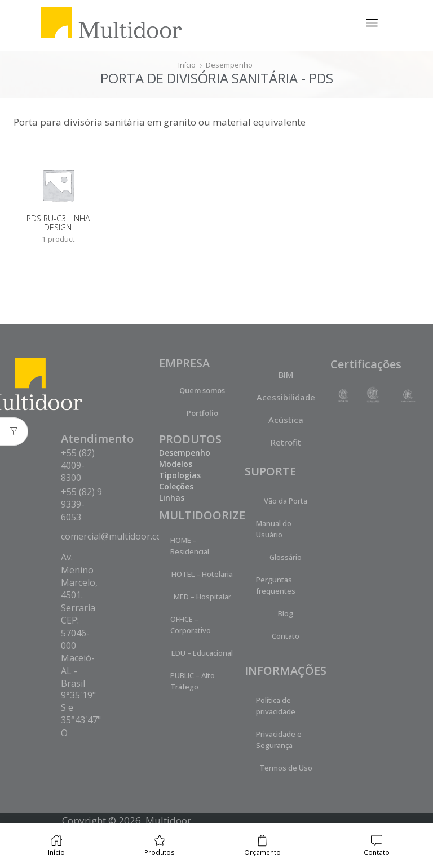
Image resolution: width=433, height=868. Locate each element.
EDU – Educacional (202, 653)
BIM (286, 375)
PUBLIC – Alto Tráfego (193, 682)
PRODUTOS (190, 440)
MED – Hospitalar (202, 597)
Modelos (176, 464)
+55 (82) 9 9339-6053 (81, 505)
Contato (286, 636)
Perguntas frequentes (276, 586)
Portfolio (202, 413)
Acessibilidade (286, 398)
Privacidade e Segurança (279, 740)
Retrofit (286, 443)
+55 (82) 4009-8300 (78, 466)
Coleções (176, 487)
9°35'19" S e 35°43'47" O (81, 715)
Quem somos (202, 391)
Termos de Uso (286, 768)
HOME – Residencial (190, 546)
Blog (286, 614)
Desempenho (230, 64)
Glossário (286, 558)
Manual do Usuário (274, 529)
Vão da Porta (286, 501)
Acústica (286, 420)
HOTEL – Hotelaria (202, 575)
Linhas (172, 498)
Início (185, 64)
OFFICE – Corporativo (191, 625)
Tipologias (180, 476)
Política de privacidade (276, 706)
